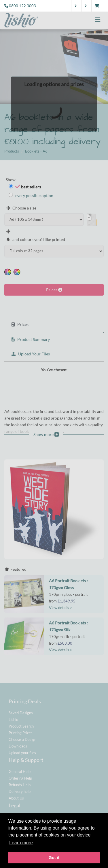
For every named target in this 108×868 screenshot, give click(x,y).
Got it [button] (54, 858)
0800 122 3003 (22, 6)
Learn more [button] (21, 843)
